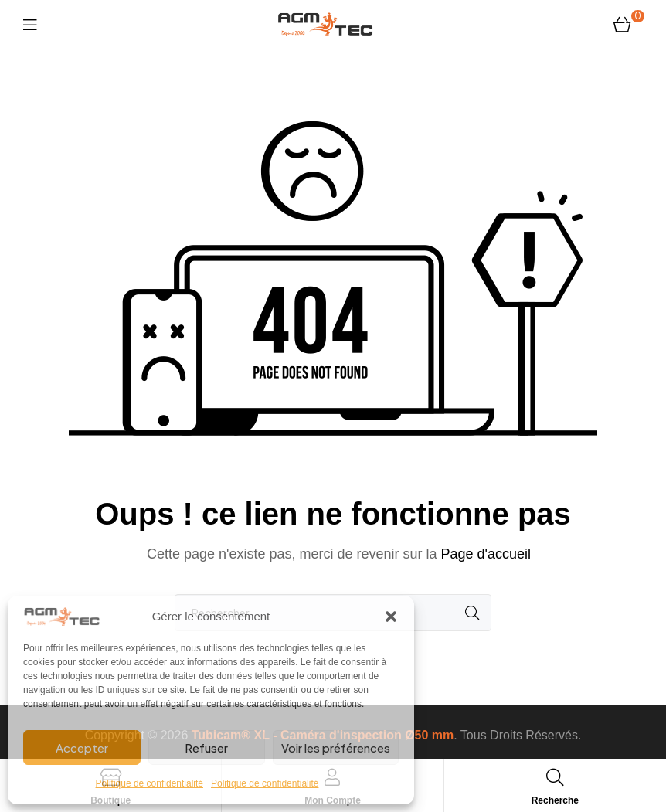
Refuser (206, 747)
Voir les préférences (336, 747)
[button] (391, 617)
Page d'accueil (486, 554)
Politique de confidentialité (150, 783)
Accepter (82, 747)
